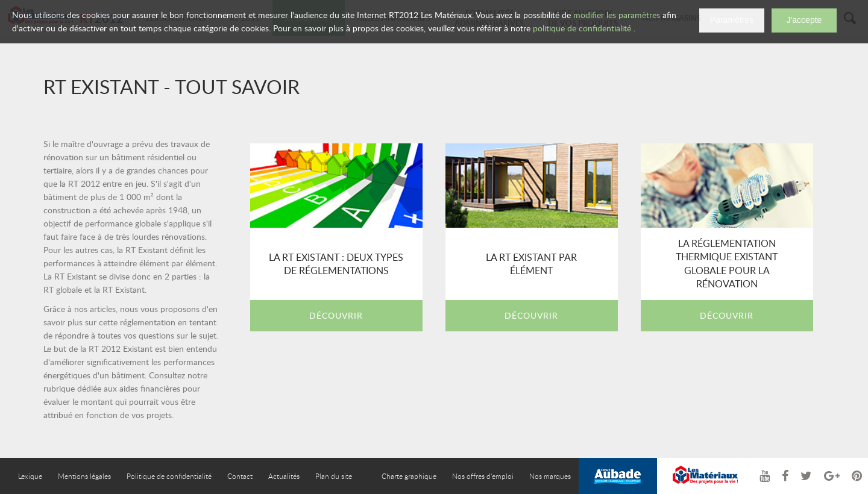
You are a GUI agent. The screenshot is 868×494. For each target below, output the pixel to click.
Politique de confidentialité (169, 476)
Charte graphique (409, 476)
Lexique (30, 476)
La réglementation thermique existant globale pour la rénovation (727, 264)
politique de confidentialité (582, 28)
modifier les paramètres (617, 15)
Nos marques (550, 476)
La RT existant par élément (531, 264)
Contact (240, 476)
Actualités (284, 476)
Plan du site (334, 476)
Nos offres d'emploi (483, 476)
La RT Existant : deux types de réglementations (336, 264)
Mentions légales (84, 476)
